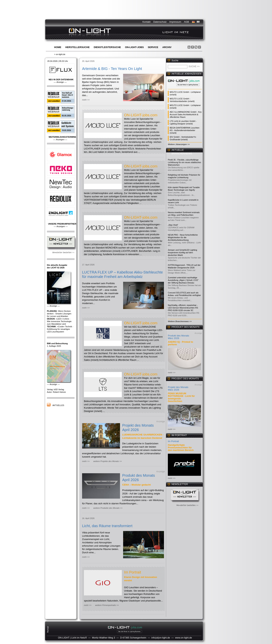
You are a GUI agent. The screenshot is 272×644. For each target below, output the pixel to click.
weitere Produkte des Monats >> (108, 508)
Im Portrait (133, 572)
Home (58, 47)
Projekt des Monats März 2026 (178, 388)
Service (153, 47)
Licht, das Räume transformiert (107, 526)
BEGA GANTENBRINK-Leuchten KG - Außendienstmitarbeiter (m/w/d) (184, 130)
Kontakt (146, 22)
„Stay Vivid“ (173, 225)
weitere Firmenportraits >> (107, 605)
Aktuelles (58, 405)
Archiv (167, 47)
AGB (187, 22)
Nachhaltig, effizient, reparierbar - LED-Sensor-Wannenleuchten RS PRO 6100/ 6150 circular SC (183, 308)
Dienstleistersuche (107, 47)
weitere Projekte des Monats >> (108, 461)
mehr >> (86, 100)
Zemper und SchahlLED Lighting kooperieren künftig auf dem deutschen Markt (182, 253)
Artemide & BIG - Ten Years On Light (112, 69)
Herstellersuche (77, 47)
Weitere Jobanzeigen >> (179, 144)
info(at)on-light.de (161, 638)
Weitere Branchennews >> (180, 321)
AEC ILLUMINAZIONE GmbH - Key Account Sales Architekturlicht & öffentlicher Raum (186, 114)
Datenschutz (160, 22)
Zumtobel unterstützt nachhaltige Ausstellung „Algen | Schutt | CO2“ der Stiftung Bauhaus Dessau (183, 280)
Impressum (175, 22)
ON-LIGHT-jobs (134, 47)
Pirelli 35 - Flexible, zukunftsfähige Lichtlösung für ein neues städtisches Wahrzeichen (184, 162)
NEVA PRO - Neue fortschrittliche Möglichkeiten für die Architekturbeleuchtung (183, 237)
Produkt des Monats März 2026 (179, 337)
